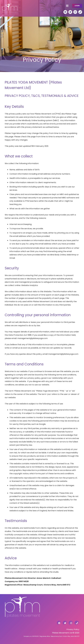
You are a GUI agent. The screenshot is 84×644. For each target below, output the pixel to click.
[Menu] (67, 6)
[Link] (10, 8)
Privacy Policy (73, 629)
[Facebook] (65, 12)
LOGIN (77, 6)
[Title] (80, 12)
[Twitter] (70, 12)
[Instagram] (75, 12)
